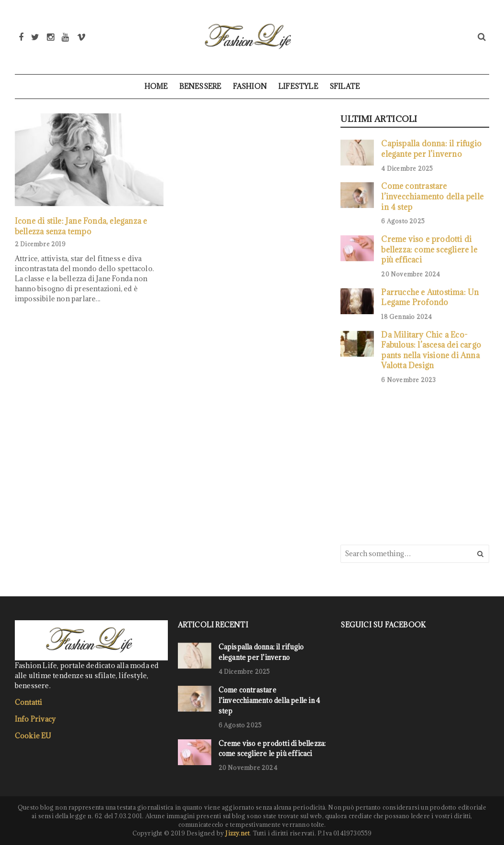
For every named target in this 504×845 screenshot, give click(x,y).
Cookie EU (33, 736)
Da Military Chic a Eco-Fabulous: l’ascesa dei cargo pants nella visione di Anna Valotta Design (431, 350)
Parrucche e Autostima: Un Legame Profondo (430, 297)
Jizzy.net (237, 833)
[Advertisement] (412, 463)
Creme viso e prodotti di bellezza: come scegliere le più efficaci (429, 249)
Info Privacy (35, 719)
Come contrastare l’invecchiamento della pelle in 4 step (432, 196)
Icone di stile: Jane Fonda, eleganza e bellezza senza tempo (81, 226)
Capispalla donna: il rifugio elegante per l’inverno (431, 148)
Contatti (29, 702)
